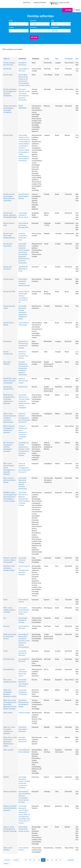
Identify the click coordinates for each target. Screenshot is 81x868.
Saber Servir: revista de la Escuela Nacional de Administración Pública (10, 742)
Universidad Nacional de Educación (22, 653)
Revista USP (7, 69)
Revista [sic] (7, 341)
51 (35, 860)
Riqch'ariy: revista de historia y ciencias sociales (9, 568)
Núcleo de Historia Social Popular (23, 381)
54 (48, 860)
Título (11, 21)
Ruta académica (9, 669)
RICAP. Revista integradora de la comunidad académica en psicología (9, 399)
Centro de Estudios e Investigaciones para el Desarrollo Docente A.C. (24, 418)
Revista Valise (8, 75)
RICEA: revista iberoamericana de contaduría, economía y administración (10, 418)
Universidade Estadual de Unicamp (23, 620)
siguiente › (71, 860)
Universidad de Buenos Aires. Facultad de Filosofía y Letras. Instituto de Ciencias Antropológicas (24, 641)
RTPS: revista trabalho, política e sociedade (9, 610)
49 (26, 860)
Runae (6, 651)
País (52, 21)
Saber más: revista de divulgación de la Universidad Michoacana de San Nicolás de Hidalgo (10, 704)
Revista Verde (8, 135)
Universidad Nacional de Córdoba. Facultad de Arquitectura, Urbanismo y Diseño (23, 312)
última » (6, 864)
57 (61, 860)
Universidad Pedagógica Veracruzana (23, 692)
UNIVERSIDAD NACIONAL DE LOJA (23, 269)
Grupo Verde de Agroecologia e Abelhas (24, 196)
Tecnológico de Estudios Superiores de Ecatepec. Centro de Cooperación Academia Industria (24, 449)
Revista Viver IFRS (9, 292)
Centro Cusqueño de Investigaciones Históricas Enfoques (24, 570)
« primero (7, 860)
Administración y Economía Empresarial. (24, 261)
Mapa (78, 10)
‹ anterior (16, 860)
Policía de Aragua (24, 713)
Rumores (6, 626)
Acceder (55, 4)
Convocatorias (40, 3)
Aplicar (34, 37)
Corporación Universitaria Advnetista (23, 729)
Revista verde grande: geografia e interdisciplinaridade (10, 215)
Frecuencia (55, 27)
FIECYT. (21, 439)
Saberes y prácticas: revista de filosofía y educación (10, 808)
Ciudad (11, 27)
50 (30, 860)
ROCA (5, 600)
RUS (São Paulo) (9, 659)
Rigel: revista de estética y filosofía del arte (9, 480)
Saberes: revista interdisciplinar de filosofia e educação (10, 829)
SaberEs (6, 777)
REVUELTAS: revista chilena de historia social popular (10, 381)
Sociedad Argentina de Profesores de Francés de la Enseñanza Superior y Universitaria (23, 368)
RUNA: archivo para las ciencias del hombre (10, 636)
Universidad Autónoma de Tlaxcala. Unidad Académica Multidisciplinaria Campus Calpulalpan (24, 401)
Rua (5, 618)
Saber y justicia (8, 750)
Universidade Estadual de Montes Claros (23, 215)
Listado (68, 10)
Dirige (78, 59)
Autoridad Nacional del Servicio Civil (23, 740)
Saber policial (8, 713)
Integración (22, 257)
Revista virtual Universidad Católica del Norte (9, 236)
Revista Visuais (8, 279)
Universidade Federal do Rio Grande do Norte (24, 829)
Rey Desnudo (23, 387)
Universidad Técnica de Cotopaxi (22, 560)
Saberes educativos (10, 792)
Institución (33, 27)
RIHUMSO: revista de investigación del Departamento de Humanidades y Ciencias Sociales (10, 497)
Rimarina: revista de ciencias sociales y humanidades (10, 560)
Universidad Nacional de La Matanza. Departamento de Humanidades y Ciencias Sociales (24, 499)
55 (52, 860)
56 (56, 860)
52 (39, 860)
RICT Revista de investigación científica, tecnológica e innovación (9, 447)
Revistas (27, 3)
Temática (33, 21)
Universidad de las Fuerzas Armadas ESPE (24, 225)
